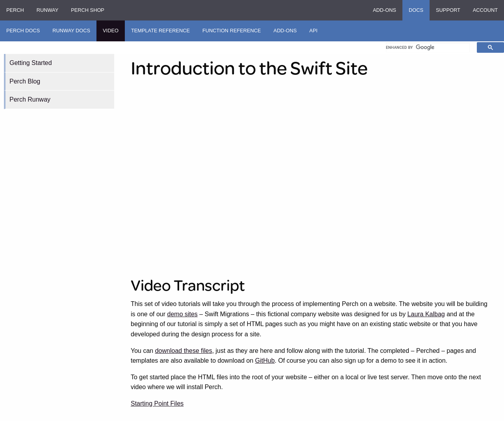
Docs (416, 10)
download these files (184, 351)
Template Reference (160, 31)
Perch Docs (23, 31)
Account (485, 10)
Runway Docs (71, 31)
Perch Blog (25, 81)
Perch (15, 10)
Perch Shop (88, 10)
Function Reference (232, 31)
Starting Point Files (157, 403)
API (314, 31)
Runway (47, 10)
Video (111, 31)
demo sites (183, 314)
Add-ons (384, 10)
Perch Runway (30, 99)
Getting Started (31, 63)
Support (448, 10)
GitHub (265, 361)
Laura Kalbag (426, 314)
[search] (428, 47)
